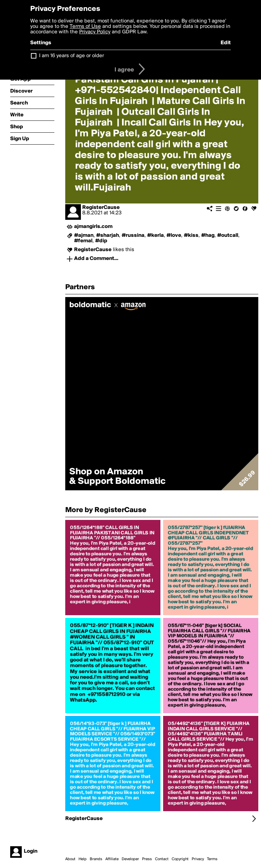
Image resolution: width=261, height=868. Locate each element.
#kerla (155, 235)
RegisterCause (101, 208)
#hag (208, 235)
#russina (133, 235)
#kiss (191, 235)
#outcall (228, 235)
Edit (226, 43)
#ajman (84, 235)
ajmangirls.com (93, 227)
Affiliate (112, 859)
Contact (162, 859)
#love (174, 235)
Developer (130, 859)
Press (147, 859)
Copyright (180, 859)
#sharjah (108, 235)
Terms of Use (85, 27)
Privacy (198, 859)
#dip (101, 241)
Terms (212, 859)
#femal (83, 241)
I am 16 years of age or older (72, 56)
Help (83, 859)
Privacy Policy (95, 32)
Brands (96, 859)
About (70, 859)
